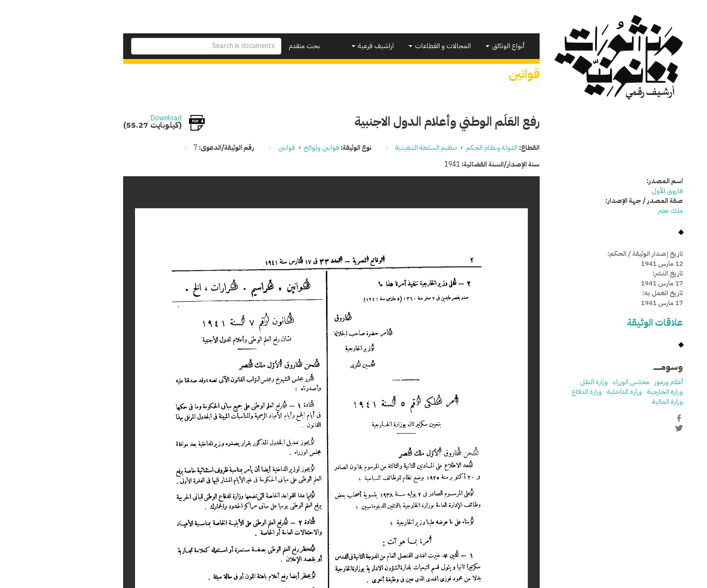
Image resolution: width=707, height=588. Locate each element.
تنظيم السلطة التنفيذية (377, 148)
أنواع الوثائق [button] (455, 46)
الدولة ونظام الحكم (442, 148)
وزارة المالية (618, 402)
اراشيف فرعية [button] (323, 46)
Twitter (629, 428)
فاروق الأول (618, 191)
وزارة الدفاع (537, 392)
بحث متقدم (255, 46)
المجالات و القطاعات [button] (390, 46)
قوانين (237, 148)
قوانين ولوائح (272, 148)
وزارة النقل (544, 382)
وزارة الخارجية (615, 392)
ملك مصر (621, 210)
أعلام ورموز (619, 382)
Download (117, 118)
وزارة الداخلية (575, 392)
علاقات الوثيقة (605, 322)
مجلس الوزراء (582, 382)
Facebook (629, 418)
